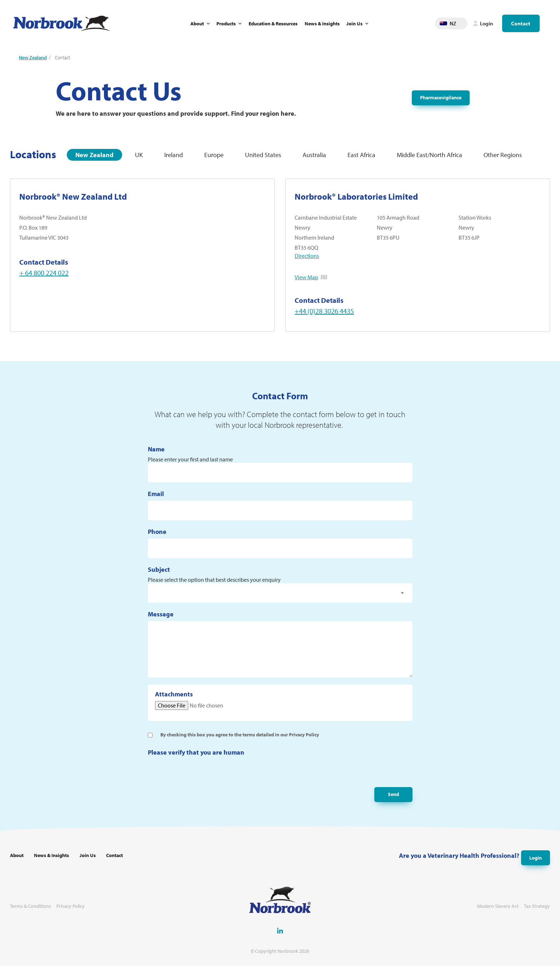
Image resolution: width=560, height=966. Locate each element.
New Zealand (33, 57)
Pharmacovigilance (441, 98)
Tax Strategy (537, 907)
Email (156, 498)
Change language (462, 24)
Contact (521, 23)
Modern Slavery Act (498, 907)
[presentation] (202, 777)
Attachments (174, 699)
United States (263, 155)
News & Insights (322, 24)
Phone (157, 536)
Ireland (174, 155)
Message (161, 619)
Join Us (354, 24)
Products (226, 24)
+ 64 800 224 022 (44, 273)
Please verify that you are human (196, 757)
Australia (314, 155)
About (197, 24)
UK (139, 155)
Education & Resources (273, 24)
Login (534, 857)
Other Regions (503, 155)
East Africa (361, 155)
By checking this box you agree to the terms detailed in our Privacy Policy (240, 739)
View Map (306, 277)
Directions (307, 256)
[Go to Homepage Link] (62, 23)
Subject (159, 574)
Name (156, 453)
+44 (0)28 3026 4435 (324, 311)
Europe (214, 155)
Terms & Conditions (31, 907)
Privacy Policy (71, 907)
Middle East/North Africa (429, 155)
